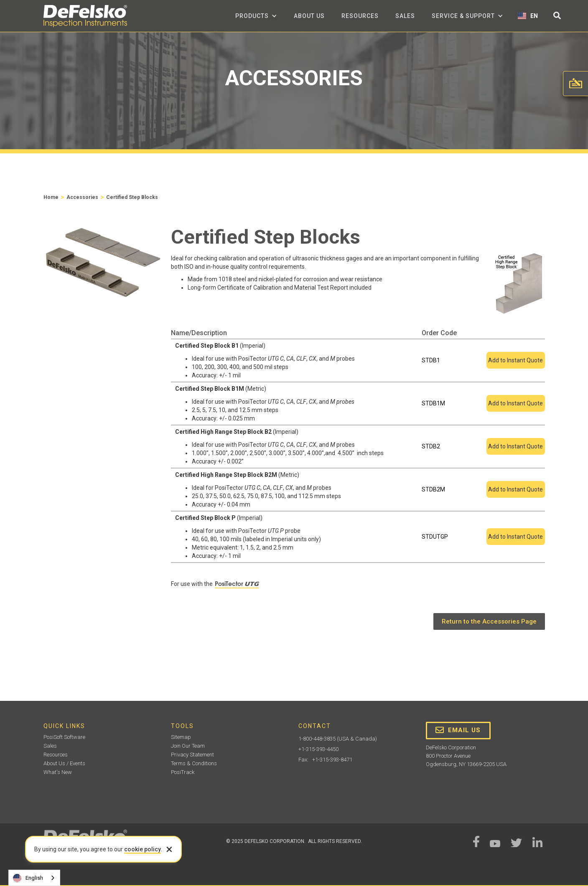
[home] (85, 16)
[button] (256, 16)
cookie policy (143, 849)
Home (51, 197)
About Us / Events (64, 763)
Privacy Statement (192, 755)
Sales (405, 16)
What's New (58, 772)
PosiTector (237, 584)
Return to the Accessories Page (489, 621)
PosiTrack (183, 772)
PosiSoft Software (64, 737)
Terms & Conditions (194, 763)
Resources (360, 16)
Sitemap (181, 737)
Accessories (82, 197)
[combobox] (34, 878)
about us (309, 16)
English (28, 878)
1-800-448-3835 (317, 739)
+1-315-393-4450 (318, 749)
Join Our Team (188, 746)
